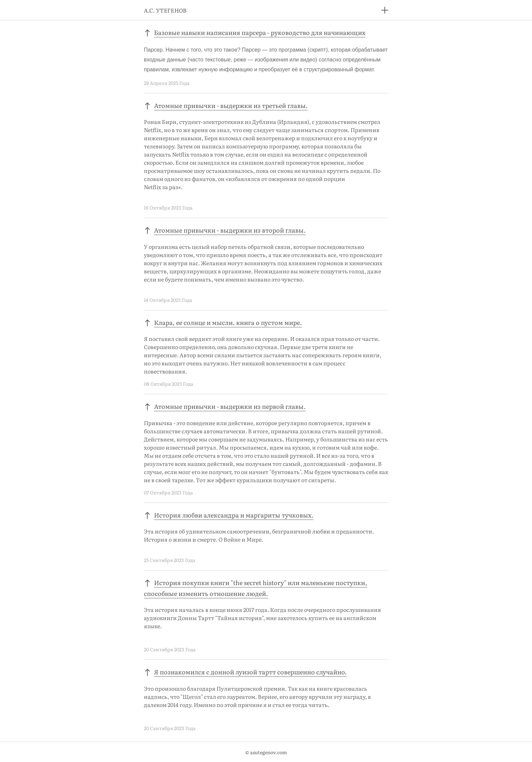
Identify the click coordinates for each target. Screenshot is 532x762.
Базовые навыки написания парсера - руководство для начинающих (260, 32)
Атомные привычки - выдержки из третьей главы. (231, 105)
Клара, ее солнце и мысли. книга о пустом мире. (228, 322)
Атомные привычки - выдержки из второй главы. (230, 230)
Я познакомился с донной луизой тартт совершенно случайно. (250, 672)
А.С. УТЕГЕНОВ (165, 10)
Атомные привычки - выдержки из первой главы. (230, 406)
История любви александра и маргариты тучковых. (234, 515)
